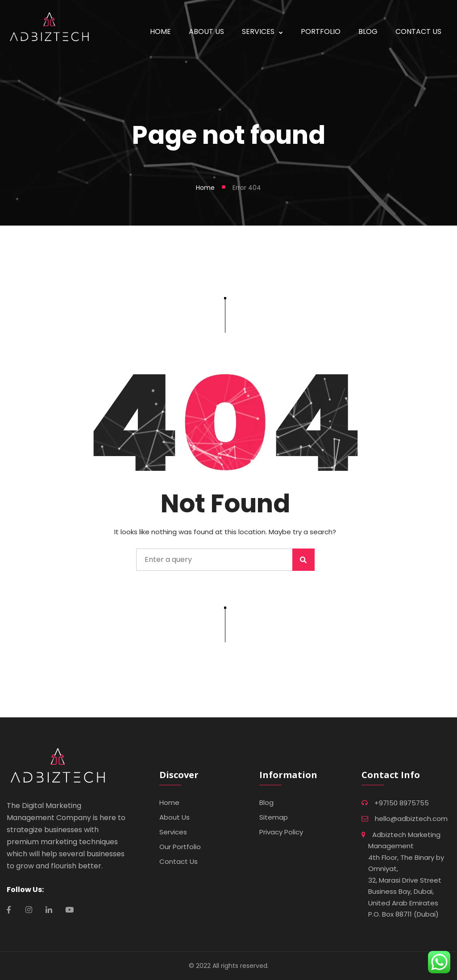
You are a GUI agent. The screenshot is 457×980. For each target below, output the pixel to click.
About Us (174, 817)
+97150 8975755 (402, 803)
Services (173, 832)
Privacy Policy (281, 832)
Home (205, 188)
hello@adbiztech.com (411, 819)
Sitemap (274, 817)
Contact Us (179, 861)
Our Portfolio (180, 847)
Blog (266, 802)
